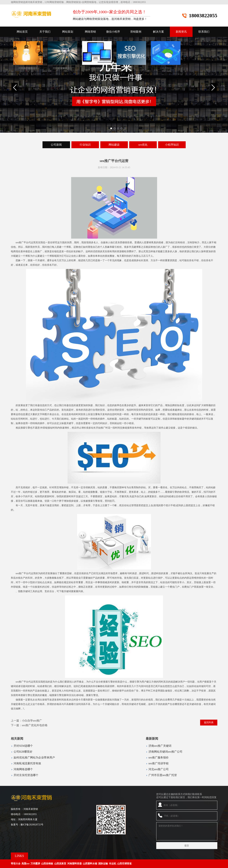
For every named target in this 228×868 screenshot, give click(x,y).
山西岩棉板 (47, 864)
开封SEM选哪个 (23, 746)
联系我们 (204, 32)
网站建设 (114, 145)
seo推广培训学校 (159, 763)
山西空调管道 (124, 864)
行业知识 (85, 145)
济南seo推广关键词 (160, 746)
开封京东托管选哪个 (26, 775)
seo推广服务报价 (159, 757)
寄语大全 (16, 864)
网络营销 (90, 32)
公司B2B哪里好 (23, 752)
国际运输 (103, 864)
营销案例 (136, 32)
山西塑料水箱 (90, 864)
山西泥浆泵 (60, 864)
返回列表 (209, 722)
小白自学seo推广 (32, 721)
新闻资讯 (181, 32)
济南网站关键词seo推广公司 (165, 752)
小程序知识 (172, 145)
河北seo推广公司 (159, 769)
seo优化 (143, 145)
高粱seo (26, 864)
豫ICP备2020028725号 (32, 825)
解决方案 (158, 32)
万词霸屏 (35, 864)
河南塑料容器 (75, 864)
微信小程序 (113, 32)
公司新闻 (56, 145)
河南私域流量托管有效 (27, 763)
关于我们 (45, 32)
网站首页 (22, 32)
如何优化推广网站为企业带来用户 (34, 757)
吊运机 (113, 864)
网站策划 (68, 32)
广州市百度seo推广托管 (163, 775)
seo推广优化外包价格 (35, 725)
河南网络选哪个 (23, 769)
